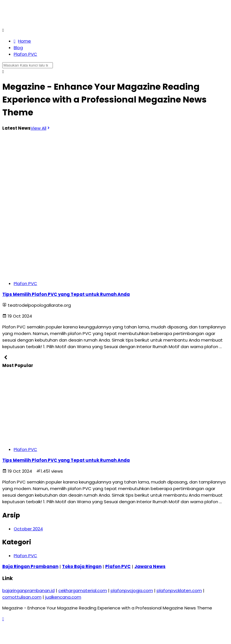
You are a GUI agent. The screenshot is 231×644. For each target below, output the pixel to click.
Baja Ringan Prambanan (30, 566)
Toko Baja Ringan (82, 566)
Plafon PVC (25, 54)
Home (22, 41)
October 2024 (28, 529)
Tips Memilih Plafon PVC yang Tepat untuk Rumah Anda (66, 294)
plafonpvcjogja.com (132, 590)
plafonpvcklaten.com (179, 590)
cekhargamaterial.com (83, 590)
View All (41, 128)
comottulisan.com (22, 597)
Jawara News (150, 566)
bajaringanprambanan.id (28, 590)
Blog (18, 48)
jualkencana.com (63, 597)
